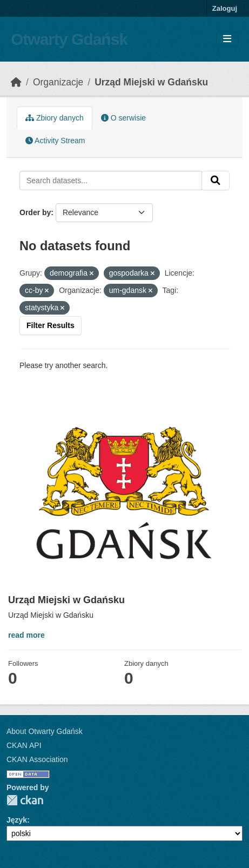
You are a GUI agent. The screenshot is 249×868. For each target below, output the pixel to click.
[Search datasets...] (111, 181)
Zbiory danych (55, 118)
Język (17, 820)
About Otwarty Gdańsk (45, 731)
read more (26, 635)
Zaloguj (225, 8)
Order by (35, 212)
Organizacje (58, 82)
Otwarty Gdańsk (69, 39)
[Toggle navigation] (227, 39)
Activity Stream (55, 141)
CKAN (25, 800)
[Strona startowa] (16, 82)
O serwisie (123, 118)
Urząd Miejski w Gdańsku (151, 82)
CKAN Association (37, 759)
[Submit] (216, 181)
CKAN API (24, 745)
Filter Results (51, 325)
